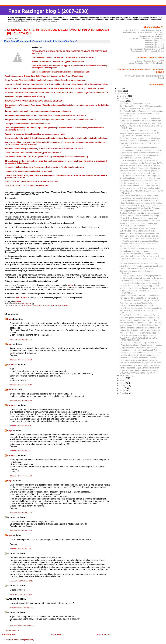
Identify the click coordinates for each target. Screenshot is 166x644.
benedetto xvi (16, 305)
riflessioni (65, 305)
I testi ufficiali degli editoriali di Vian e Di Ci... (138, 268)
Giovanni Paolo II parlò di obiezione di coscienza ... (141, 153)
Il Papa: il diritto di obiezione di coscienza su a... (139, 218)
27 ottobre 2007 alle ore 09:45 (21, 426)
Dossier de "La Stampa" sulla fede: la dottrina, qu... (141, 168)
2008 (120, 91)
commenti (24, 305)
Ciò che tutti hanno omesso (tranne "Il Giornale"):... (140, 221)
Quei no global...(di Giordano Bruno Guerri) (137, 231)
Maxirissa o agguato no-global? (132, 226)
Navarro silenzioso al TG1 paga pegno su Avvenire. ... (142, 206)
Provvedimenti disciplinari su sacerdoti (135, 251)
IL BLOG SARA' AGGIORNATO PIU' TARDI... (138, 228)
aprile (122, 388)
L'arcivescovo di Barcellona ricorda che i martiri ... (140, 263)
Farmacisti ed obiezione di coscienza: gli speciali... (140, 171)
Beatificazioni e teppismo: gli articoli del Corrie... (139, 223)
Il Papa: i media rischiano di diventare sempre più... (141, 176)
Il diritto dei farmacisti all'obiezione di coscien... (139, 131)
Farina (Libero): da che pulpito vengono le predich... (141, 330)
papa (53, 305)
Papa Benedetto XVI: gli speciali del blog (147, 51)
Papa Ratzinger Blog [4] (154, 43)
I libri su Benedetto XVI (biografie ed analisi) (146, 63)
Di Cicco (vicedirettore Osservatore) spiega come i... (141, 276)
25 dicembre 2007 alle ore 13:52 (22, 608)
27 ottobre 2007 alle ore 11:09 (21, 476)
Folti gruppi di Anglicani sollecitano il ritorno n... (139, 211)
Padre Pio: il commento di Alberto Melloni (136, 303)
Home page (56, 634)
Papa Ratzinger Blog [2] (154, 47)
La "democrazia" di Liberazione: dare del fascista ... (141, 155)
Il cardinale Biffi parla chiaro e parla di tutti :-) (138, 335)
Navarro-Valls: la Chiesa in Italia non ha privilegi (139, 216)
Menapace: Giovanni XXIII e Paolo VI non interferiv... (141, 118)
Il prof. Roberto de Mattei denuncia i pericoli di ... (139, 160)
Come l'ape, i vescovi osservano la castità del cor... (141, 138)
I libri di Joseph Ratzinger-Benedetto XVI (147, 61)
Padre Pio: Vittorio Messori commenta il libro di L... (140, 333)
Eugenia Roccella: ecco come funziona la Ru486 (139, 133)
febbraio (124, 393)
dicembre (124, 96)
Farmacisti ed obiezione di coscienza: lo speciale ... (141, 165)
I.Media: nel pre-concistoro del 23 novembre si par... (141, 121)
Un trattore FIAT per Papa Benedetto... (135, 104)
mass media (37, 305)
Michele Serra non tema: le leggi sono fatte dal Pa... (141, 188)
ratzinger (58, 305)
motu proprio (46, 305)
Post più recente (9, 634)
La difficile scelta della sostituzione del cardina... (139, 148)
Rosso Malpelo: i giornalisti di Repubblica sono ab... (141, 365)
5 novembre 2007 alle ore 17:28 (21, 581)
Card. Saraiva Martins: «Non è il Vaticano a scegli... (141, 106)
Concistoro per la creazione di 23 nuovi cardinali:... (140, 238)
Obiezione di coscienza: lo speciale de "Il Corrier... (140, 181)
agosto (123, 378)
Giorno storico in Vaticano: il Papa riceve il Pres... (140, 343)
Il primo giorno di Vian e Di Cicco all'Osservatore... (140, 300)
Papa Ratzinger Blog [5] (154, 41)
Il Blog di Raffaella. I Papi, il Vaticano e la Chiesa (144, 30)
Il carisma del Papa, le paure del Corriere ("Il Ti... (139, 305)
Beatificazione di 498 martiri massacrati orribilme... (140, 233)
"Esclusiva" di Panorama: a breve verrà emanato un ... (142, 213)
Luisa (10, 319)
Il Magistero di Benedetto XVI (151, 37)
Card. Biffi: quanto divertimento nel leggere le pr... (140, 318)
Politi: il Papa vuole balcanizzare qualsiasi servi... (140, 195)
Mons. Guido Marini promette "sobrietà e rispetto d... (141, 308)
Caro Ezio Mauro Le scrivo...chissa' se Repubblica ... (141, 150)
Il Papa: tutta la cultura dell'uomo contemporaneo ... (141, 345)
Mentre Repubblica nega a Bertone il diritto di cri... (140, 368)
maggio (123, 386)
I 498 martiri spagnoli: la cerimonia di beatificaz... (140, 241)
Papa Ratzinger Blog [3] (154, 45)
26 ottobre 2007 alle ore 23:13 (21, 401)
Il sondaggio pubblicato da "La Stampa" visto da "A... (141, 163)
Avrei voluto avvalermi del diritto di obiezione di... (140, 198)
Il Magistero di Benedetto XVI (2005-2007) (147, 39)
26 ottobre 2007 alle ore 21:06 (21, 339)
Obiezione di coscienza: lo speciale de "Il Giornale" (140, 183)
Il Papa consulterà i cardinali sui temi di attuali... (139, 348)
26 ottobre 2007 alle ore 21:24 (21, 360)
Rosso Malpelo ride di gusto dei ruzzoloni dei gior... (140, 178)
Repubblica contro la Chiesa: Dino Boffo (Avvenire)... (141, 323)
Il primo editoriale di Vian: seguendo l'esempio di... (140, 283)
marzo (123, 391)
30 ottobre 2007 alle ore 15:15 (21, 549)
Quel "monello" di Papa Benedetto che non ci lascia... (141, 111)
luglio (122, 381)
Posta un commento (12, 630)
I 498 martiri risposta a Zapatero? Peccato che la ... (141, 281)
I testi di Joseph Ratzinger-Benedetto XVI (147, 49)
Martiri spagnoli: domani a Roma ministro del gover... (141, 278)
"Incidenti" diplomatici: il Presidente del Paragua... (140, 208)
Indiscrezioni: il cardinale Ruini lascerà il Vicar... (139, 254)
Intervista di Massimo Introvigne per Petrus (137, 173)
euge (10, 344)
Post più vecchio (103, 634)
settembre (124, 375)
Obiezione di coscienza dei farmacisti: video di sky (140, 123)
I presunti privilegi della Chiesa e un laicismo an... (140, 355)
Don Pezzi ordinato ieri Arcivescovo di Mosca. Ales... (141, 249)
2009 (120, 88)
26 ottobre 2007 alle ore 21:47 (21, 385)
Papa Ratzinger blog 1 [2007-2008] (48, 11)
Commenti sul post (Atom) (23, 640)
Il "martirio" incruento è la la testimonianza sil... (139, 244)
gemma (11, 390)
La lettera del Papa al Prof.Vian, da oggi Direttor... (140, 286)
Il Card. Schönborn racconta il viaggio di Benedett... (141, 203)
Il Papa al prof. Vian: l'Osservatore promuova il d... (140, 295)
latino (30, 305)
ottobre (123, 101)
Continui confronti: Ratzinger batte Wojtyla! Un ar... (140, 328)
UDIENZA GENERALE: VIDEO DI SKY (136, 109)
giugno (123, 383)
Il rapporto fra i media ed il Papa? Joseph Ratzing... (141, 350)
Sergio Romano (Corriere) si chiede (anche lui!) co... (141, 325)
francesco (12, 365)
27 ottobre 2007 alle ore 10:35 (21, 451)
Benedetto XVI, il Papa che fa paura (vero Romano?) (141, 288)
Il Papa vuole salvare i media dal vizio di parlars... (140, 136)
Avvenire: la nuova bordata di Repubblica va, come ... (141, 363)
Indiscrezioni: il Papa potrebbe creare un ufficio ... (140, 298)
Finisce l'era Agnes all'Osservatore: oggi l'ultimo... (140, 315)
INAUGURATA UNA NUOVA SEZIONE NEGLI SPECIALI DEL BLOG (138, 339)
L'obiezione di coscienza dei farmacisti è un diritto (140, 200)
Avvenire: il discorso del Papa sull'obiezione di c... (140, 141)
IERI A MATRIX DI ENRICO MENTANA (136, 158)
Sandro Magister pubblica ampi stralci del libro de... (141, 320)
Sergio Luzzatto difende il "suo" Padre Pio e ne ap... (141, 186)
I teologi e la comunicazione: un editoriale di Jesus (140, 353)
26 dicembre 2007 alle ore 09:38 (22, 626)
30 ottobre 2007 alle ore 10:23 (21, 531)
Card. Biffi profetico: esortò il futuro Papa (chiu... (139, 360)
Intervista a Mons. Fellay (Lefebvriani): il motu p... (140, 370)
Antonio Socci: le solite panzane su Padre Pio (138, 358)
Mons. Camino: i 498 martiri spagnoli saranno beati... (141, 266)
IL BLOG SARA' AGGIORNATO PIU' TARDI (137, 373)
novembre (124, 99)
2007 (120, 93)
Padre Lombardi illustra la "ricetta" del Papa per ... (140, 236)
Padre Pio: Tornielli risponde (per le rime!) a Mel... (140, 256)
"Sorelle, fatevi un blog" (129, 246)
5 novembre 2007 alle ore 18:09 (21, 594)
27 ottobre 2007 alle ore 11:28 (21, 513)
